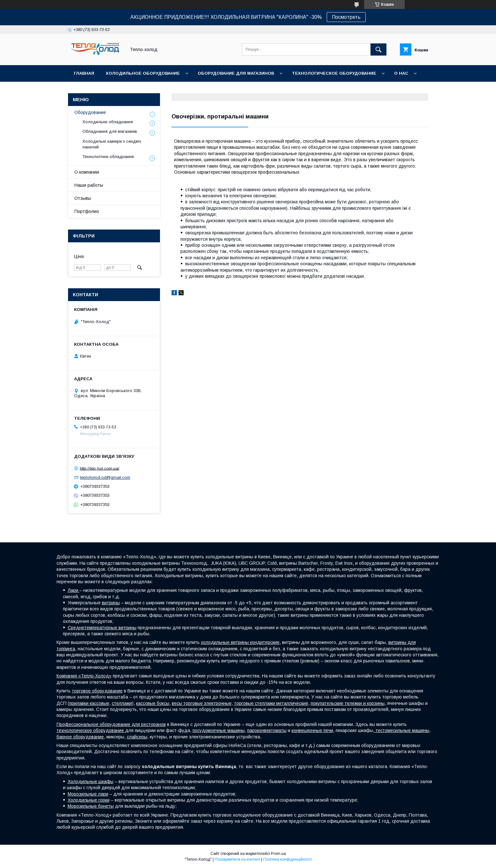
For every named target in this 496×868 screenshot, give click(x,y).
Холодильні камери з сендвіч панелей (112, 144)
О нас (401, 73)
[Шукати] (378, 49)
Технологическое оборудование (334, 73)
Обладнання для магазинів (110, 131)
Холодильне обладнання (108, 122)
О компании (87, 172)
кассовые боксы (153, 703)
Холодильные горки (89, 800)
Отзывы (83, 198)
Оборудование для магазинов (236, 73)
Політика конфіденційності (287, 859)
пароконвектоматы (267, 730)
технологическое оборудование (91, 730)
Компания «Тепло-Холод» (84, 676)
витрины (111, 603)
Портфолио (87, 211)
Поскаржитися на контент (237, 859)
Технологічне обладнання (108, 157)
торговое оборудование (97, 691)
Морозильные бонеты (91, 806)
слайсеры (137, 737)
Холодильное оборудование (143, 73)
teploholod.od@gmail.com (105, 477)
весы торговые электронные (202, 703)
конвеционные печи (312, 730)
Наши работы (89, 185)
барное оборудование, (81, 737)
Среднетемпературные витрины (102, 628)
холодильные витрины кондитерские (240, 642)
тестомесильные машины (402, 730)
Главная (84, 73)
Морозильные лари (88, 794)
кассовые (99, 703)
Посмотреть (346, 17)
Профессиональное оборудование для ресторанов (111, 724)
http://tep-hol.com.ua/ (100, 468)
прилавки (80, 703)
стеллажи (122, 703)
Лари (74, 590)
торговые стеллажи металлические (271, 703)
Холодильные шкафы (91, 781)
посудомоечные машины (219, 730)
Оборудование (90, 112)
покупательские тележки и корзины (348, 703)
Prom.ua (278, 854)
